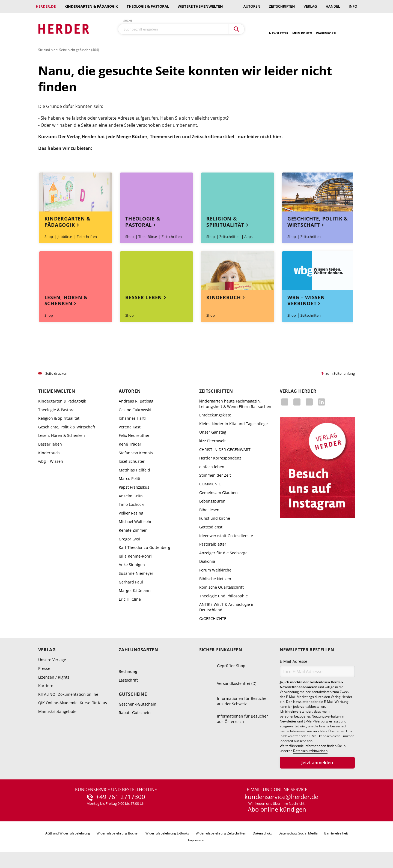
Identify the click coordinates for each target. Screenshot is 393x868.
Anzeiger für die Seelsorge (223, 553)
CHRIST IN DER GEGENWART (225, 450)
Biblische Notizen (215, 579)
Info (353, 6)
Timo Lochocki (132, 504)
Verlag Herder (298, 391)
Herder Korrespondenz (220, 458)
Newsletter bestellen (307, 650)
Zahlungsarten (138, 650)
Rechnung (128, 671)
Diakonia (207, 561)
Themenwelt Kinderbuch (237, 271)
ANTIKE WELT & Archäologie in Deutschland (227, 607)
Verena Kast (130, 427)
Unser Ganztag (213, 432)
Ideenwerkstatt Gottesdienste (226, 536)
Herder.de (46, 6)
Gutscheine (133, 694)
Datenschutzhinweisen (310, 751)
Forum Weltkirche (215, 570)
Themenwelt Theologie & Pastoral (156, 192)
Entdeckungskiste (215, 415)
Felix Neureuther (134, 435)
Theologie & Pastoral (148, 6)
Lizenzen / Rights (54, 677)
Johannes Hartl (132, 418)
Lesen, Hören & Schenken (66, 300)
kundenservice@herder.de (281, 797)
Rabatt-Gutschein (135, 713)
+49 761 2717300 (120, 797)
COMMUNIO (210, 484)
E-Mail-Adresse (294, 661)
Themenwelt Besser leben (156, 271)
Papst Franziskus (134, 487)
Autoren (252, 6)
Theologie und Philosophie (224, 596)
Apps (248, 237)
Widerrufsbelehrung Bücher (118, 833)
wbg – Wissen (51, 461)
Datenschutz (262, 833)
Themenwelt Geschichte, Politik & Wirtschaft (318, 192)
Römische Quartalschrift (221, 587)
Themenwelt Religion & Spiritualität (237, 192)
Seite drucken (56, 373)
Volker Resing (131, 513)
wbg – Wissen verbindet (306, 300)
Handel (333, 6)
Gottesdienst (211, 527)
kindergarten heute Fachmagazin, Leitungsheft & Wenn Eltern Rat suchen (235, 404)
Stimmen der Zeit (215, 475)
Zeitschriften (282, 6)
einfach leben (212, 467)
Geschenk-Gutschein (138, 704)
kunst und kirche (215, 518)
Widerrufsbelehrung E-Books (167, 833)
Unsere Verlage (52, 660)
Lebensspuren (212, 501)
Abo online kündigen (277, 809)
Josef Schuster (132, 461)
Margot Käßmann (135, 590)
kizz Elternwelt (212, 441)
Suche (128, 20)
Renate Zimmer (133, 530)
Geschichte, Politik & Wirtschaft (318, 222)
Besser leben (144, 297)
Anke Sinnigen (132, 565)
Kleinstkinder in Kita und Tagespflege (233, 424)
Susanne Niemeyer (136, 573)
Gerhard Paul (131, 582)
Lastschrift (128, 680)
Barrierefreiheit (336, 833)
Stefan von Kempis (136, 453)
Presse (44, 668)
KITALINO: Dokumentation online (68, 694)
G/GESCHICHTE (213, 619)
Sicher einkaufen (221, 650)
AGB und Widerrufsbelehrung (68, 833)
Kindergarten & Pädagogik (91, 6)
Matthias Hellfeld (134, 470)
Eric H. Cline (130, 599)
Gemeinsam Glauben (218, 493)
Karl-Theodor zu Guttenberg (145, 547)
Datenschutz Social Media (298, 833)
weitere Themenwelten (200, 6)
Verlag (310, 6)
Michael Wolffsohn (136, 521)
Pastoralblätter (213, 544)
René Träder (130, 444)
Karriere (46, 686)
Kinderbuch (224, 297)
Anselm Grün (131, 496)
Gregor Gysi (129, 539)
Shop (49, 237)
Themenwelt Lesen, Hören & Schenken (76, 271)
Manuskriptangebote (57, 711)
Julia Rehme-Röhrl (135, 556)
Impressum (197, 840)
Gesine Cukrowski (135, 410)
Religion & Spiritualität (225, 222)
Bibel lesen (209, 510)
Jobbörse (65, 237)
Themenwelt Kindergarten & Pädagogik (76, 192)
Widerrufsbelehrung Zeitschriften (221, 833)
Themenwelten (57, 391)
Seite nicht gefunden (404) (79, 50)
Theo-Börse (148, 237)
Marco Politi (129, 478)
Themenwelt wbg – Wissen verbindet (318, 271)
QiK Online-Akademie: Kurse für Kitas (73, 703)
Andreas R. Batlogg (136, 401)
